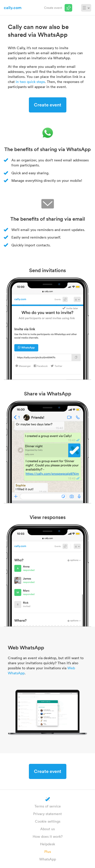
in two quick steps (30, 82)
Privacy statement (48, 814)
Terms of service (48, 806)
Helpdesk (48, 844)
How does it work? (48, 836)
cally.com (13, 8)
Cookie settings (48, 821)
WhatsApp (48, 859)
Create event (53, 8)
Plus (48, 851)
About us (48, 829)
